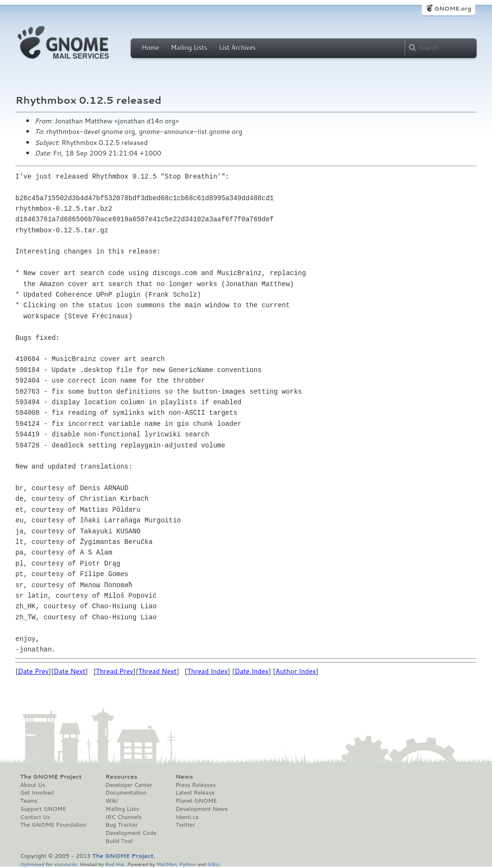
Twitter (185, 825)
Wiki (112, 801)
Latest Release (195, 793)
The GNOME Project (51, 777)
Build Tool (119, 841)
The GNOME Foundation (53, 825)
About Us (33, 785)
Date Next (69, 671)
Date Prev (33, 671)
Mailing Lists (189, 48)
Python (188, 864)
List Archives (237, 48)
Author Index (295, 671)
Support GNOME (43, 809)
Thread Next (158, 671)
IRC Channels (124, 817)
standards (65, 864)
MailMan (166, 864)
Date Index (252, 671)
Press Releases (195, 785)
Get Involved (37, 793)
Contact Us (35, 817)
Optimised (32, 864)
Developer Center (129, 785)
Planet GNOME (196, 801)
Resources (122, 777)
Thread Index (208, 671)
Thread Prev (115, 671)
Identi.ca (187, 817)
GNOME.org (453, 8)
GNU (214, 864)
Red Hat (115, 864)
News (184, 777)
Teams (29, 801)
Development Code (131, 833)
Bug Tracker (122, 825)
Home (150, 48)
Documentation (126, 793)
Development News (202, 809)
